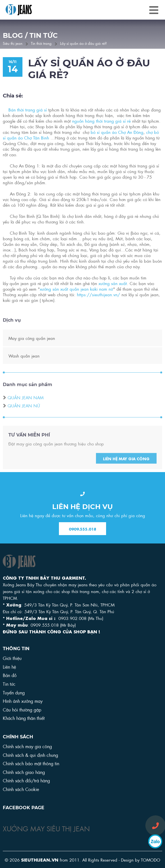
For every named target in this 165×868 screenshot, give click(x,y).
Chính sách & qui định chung (30, 755)
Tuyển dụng (14, 692)
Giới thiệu (12, 658)
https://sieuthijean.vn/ (98, 295)
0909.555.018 (82, 529)
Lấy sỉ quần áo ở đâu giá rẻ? (83, 43)
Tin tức (9, 684)
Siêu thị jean (13, 43)
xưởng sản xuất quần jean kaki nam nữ (76, 290)
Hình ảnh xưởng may (23, 701)
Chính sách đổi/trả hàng (26, 780)
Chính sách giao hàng (24, 772)
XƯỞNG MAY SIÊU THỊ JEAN (46, 828)
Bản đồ (10, 675)
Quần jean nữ (24, 412)
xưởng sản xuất (113, 284)
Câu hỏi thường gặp (22, 709)
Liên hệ (9, 667)
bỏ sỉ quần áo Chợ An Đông (117, 133)
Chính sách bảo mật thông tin (31, 763)
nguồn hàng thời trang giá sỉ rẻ (101, 122)
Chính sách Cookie (21, 789)
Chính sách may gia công (27, 746)
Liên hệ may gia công (126, 466)
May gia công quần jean (32, 345)
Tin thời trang (41, 43)
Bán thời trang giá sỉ (28, 110)
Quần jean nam (26, 404)
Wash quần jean (24, 363)
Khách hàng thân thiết (24, 718)
